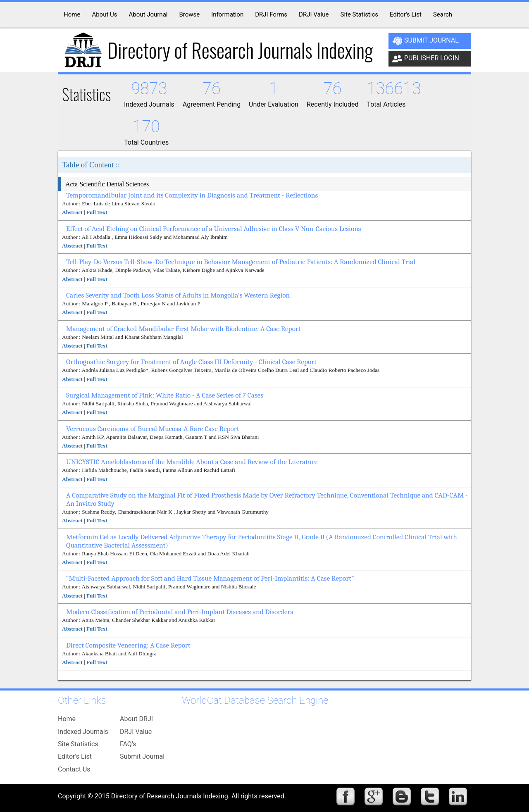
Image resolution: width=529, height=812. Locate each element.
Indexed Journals (83, 732)
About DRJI (136, 719)
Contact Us (74, 769)
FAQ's (128, 744)
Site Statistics (78, 744)
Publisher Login (426, 59)
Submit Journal (425, 41)
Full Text (97, 212)
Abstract (72, 212)
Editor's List (75, 756)
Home (67, 719)
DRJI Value (136, 732)
